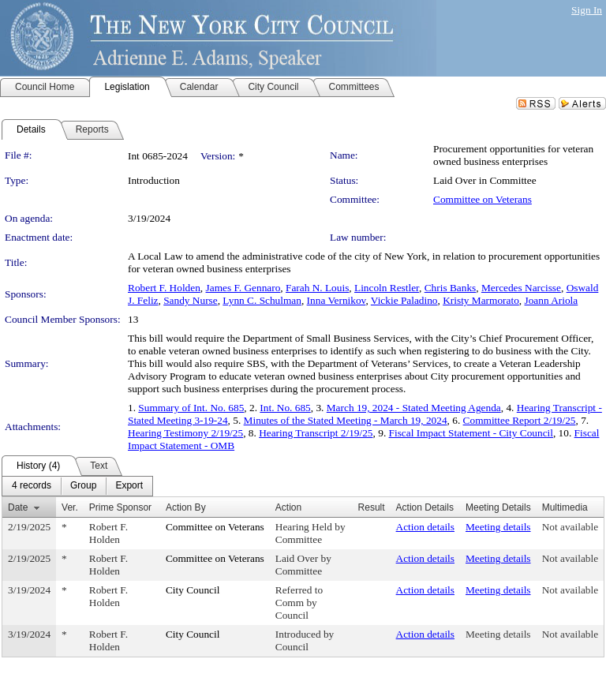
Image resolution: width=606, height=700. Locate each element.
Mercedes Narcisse (521, 288)
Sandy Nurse (190, 300)
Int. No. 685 (285, 408)
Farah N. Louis (317, 288)
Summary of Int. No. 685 (191, 408)
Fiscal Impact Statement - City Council (471, 433)
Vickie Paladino (404, 300)
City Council (193, 590)
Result (372, 507)
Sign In (587, 10)
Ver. (70, 507)
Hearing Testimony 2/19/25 (185, 433)
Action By (186, 507)
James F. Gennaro (243, 288)
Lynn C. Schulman (262, 300)
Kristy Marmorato (481, 300)
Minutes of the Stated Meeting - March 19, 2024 (346, 420)
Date (18, 507)
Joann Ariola (552, 300)
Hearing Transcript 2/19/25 (316, 433)
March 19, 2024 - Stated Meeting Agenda (414, 408)
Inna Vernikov (337, 300)
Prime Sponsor (120, 507)
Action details (425, 527)
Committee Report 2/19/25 (520, 420)
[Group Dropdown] (83, 486)
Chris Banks (451, 288)
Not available (570, 527)
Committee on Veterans (483, 199)
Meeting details (498, 527)
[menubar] (77, 486)
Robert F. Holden (164, 288)
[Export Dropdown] (129, 486)
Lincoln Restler (387, 288)
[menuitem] (32, 486)
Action (288, 507)
